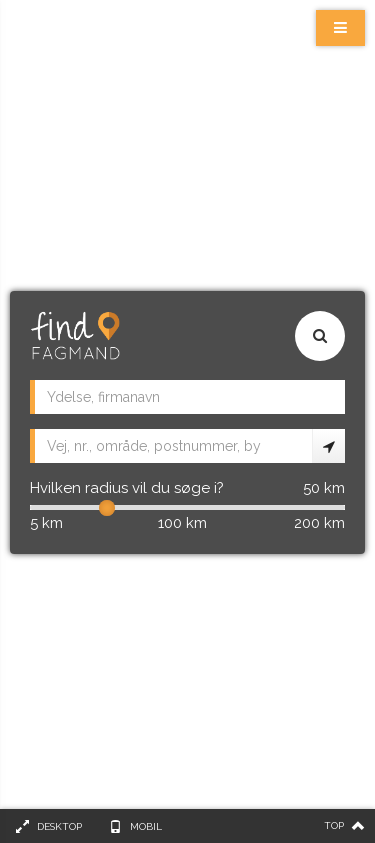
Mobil (146, 826)
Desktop (59, 826)
